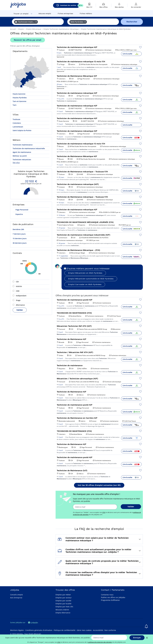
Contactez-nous (107, 595)
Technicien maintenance (23, 145)
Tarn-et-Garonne (19, 101)
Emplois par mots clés (64, 607)
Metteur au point (20, 156)
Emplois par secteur (64, 598)
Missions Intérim (62, 610)
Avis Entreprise (16, 598)
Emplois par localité (63, 604)
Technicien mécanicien (22, 160)
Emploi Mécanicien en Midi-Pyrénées (85, 273)
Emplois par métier (63, 595)
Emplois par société (63, 601)
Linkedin (33, 623)
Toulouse (16, 119)
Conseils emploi (16, 595)
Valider (20, 310)
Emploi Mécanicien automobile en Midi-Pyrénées (91, 279)
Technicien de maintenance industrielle (29, 148)
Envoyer (137, 638)
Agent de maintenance (22, 152)
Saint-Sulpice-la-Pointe (22, 130)
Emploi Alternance (63, 613)
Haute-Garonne (19, 94)
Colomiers (17, 123)
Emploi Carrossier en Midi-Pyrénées (85, 284)
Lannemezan (18, 127)
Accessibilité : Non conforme (105, 630)
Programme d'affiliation (110, 600)
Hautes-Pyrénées (20, 98)
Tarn (15, 105)
